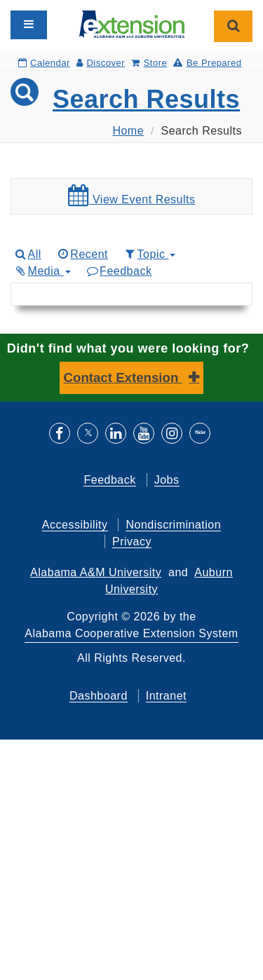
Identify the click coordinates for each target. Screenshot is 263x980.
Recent (82, 254)
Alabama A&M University (96, 572)
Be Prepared (207, 63)
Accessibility (75, 525)
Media (42, 271)
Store (149, 63)
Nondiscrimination (173, 525)
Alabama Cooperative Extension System (131, 633)
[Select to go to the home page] (132, 23)
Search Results (146, 99)
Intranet (166, 696)
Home (128, 131)
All (27, 254)
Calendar (44, 63)
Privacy (132, 542)
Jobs (167, 480)
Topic (149, 254)
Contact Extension (123, 377)
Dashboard (99, 696)
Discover (101, 63)
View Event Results (132, 196)
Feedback (119, 271)
